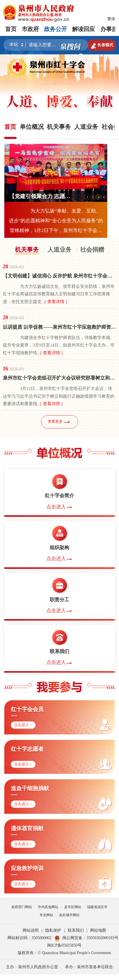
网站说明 (31, 930)
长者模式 (102, 45)
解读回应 (84, 29)
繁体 (111, 19)
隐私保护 (53, 930)
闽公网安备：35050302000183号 (86, 938)
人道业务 (59, 250)
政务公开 (55, 29)
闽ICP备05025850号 (64, 945)
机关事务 (27, 250)
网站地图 (98, 930)
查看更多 (60, 422)
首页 (11, 29)
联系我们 (76, 930)
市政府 (30, 29)
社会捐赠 (92, 250)
